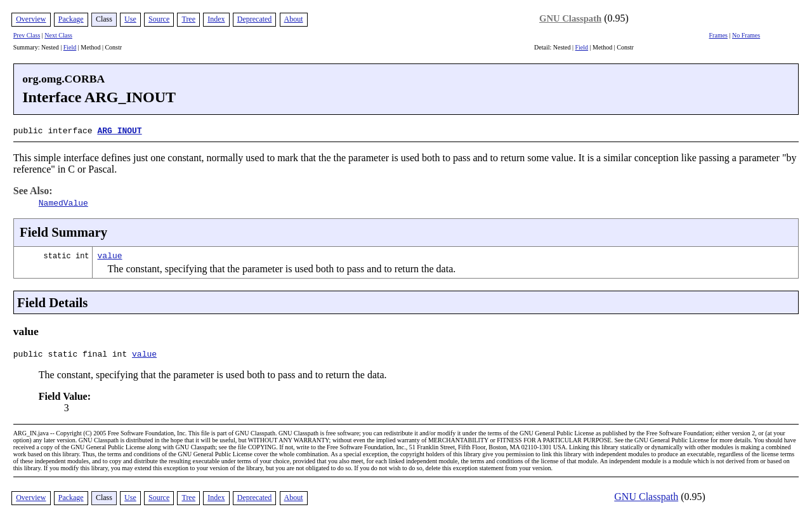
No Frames (746, 35)
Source (159, 19)
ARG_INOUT (119, 130)
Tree (188, 19)
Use (130, 19)
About (294, 19)
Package (71, 19)
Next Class (58, 35)
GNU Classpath (570, 18)
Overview (31, 19)
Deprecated (255, 19)
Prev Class (27, 35)
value (110, 254)
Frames (718, 35)
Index (216, 19)
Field (70, 47)
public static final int (73, 354)
